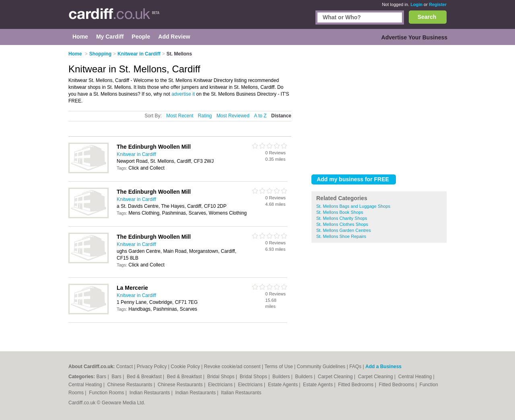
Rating (205, 116)
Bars (102, 377)
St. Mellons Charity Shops (342, 218)
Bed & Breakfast (145, 377)
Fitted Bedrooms (356, 385)
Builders (282, 377)
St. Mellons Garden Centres (344, 230)
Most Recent (180, 116)
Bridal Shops (221, 377)
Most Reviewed (233, 116)
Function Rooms (107, 393)
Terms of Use (279, 367)
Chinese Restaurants (131, 385)
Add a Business (383, 367)
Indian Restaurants (150, 393)
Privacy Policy (152, 367)
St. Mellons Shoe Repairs (341, 236)
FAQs (355, 367)
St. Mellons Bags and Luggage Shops (353, 206)
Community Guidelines (321, 367)
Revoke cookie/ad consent (232, 367)
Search (427, 17)
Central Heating (416, 377)
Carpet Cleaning (336, 377)
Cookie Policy (185, 367)
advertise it (183, 94)
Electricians (221, 385)
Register (438, 4)
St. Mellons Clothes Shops (342, 224)
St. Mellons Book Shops (340, 212)
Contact (125, 367)
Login (416, 4)
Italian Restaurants (241, 393)
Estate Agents (283, 385)
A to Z (260, 116)
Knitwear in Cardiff (136, 154)
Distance (281, 116)
